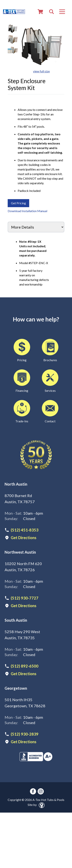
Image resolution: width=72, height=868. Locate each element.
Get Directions (24, 538)
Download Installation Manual (27, 211)
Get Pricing (18, 203)
